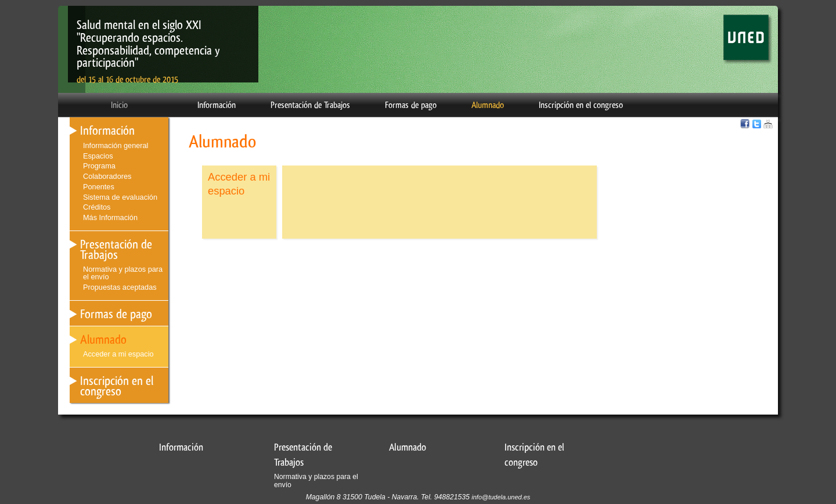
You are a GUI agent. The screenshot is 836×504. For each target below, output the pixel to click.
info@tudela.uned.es (501, 497)
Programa (99, 166)
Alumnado (488, 105)
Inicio (119, 105)
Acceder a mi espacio (118, 354)
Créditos (97, 207)
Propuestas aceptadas (120, 287)
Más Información (110, 217)
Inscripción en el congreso (581, 105)
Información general (116, 145)
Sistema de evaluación (120, 197)
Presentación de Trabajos (310, 105)
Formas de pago (411, 105)
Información (217, 105)
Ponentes (99, 187)
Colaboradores (107, 176)
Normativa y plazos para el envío (123, 273)
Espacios (98, 156)
